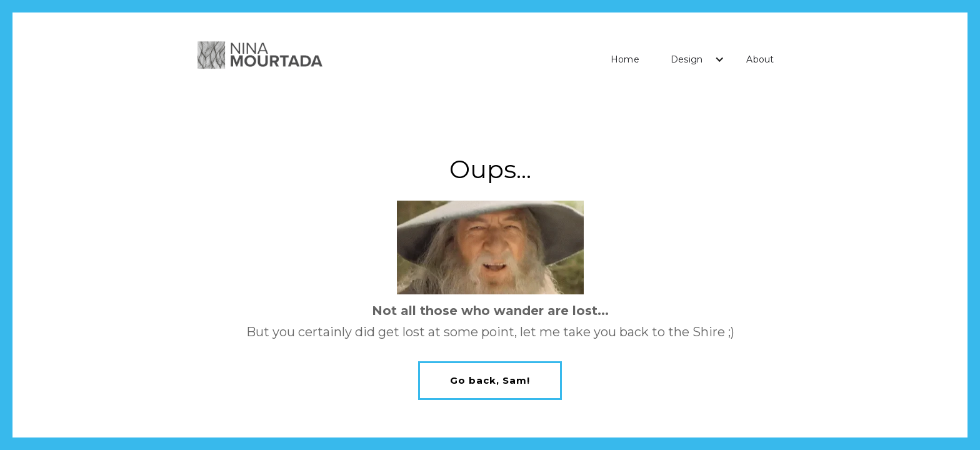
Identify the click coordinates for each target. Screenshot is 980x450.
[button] (693, 59)
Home (625, 59)
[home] (260, 57)
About (760, 59)
